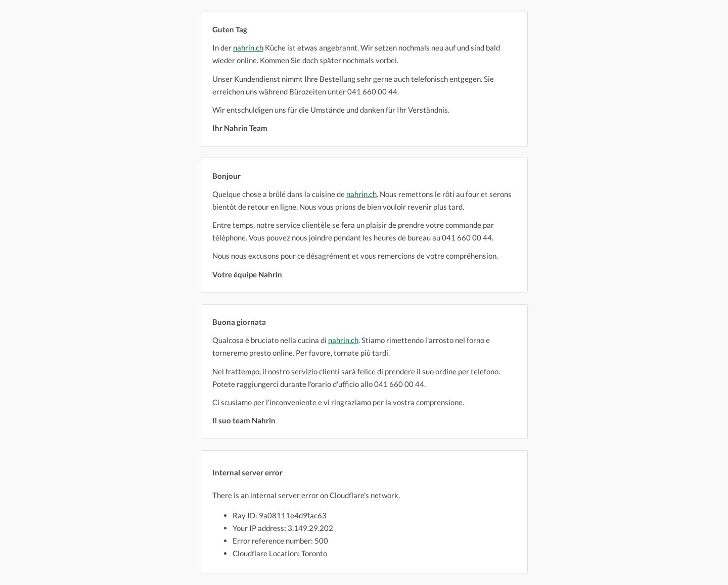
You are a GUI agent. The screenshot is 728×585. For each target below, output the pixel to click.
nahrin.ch (248, 47)
